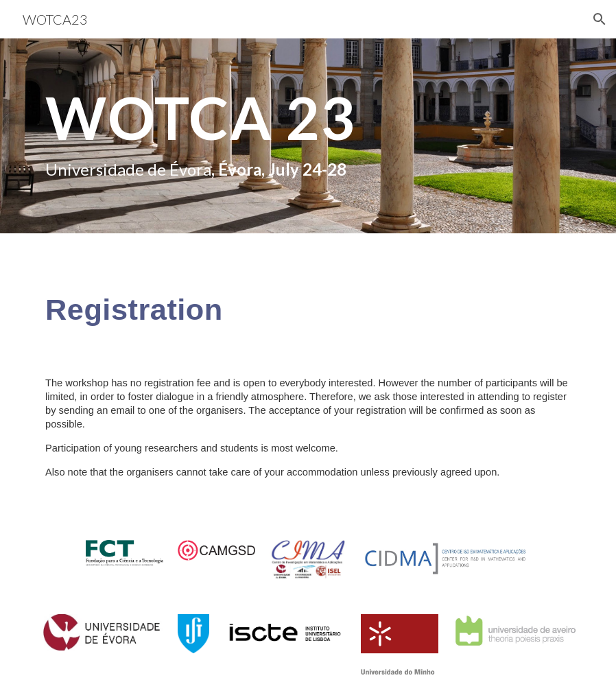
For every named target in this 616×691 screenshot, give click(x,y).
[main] (216, 136)
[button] (600, 19)
